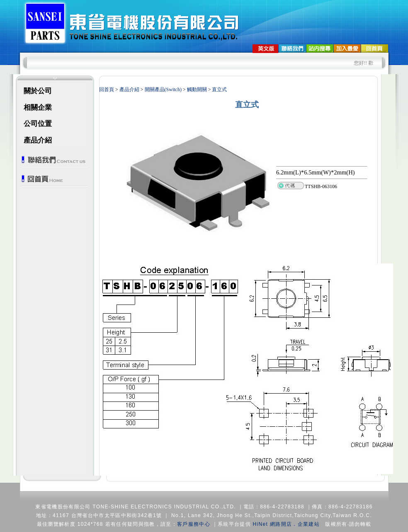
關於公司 (38, 91)
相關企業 (38, 108)
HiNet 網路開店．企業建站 (286, 524)
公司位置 (38, 124)
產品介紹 (38, 140)
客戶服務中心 (194, 524)
